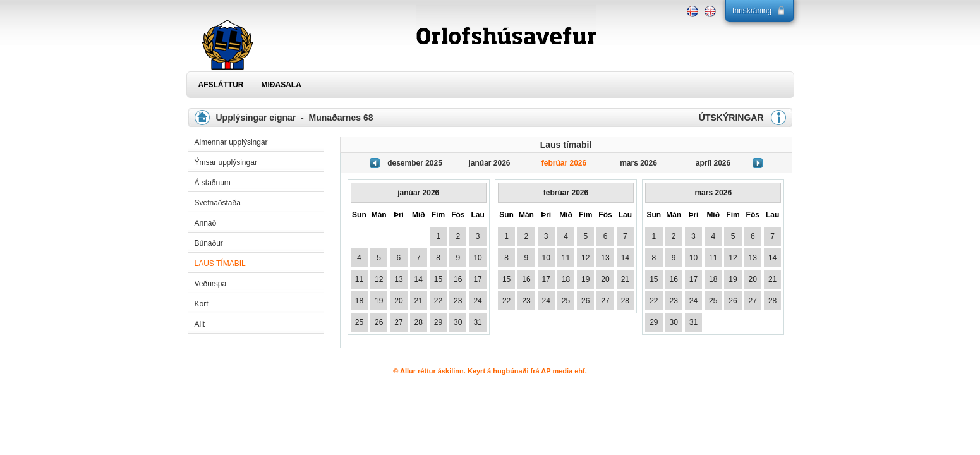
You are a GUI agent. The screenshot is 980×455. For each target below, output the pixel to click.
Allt (200, 324)
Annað (206, 223)
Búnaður (209, 243)
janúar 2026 (489, 163)
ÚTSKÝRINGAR (731, 118)
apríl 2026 (713, 163)
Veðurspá (211, 284)
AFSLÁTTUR (221, 85)
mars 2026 (638, 163)
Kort (202, 304)
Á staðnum (213, 183)
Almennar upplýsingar (231, 142)
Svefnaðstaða (218, 203)
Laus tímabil (220, 264)
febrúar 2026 (564, 163)
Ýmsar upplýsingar (226, 162)
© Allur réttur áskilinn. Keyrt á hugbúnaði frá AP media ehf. (490, 371)
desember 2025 (415, 163)
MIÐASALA (281, 85)
